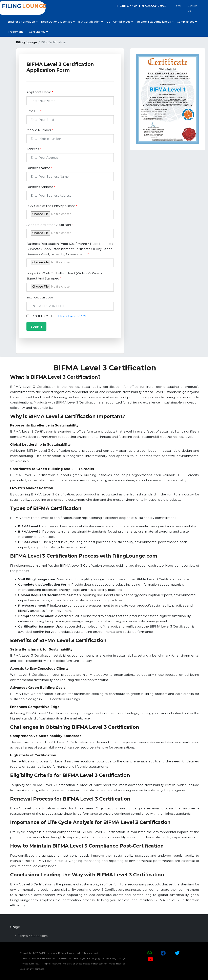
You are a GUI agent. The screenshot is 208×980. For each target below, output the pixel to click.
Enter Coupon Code (40, 297)
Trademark (17, 32)
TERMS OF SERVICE (72, 316)
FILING (25, 6)
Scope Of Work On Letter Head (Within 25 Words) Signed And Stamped (65, 276)
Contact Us (193, 8)
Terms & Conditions (33, 936)
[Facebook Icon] (163, 953)
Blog (179, 6)
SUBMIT (37, 327)
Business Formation (23, 22)
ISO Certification (90, 22)
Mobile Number (40, 130)
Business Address (41, 187)
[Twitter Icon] (177, 953)
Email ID (34, 111)
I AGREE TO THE (59, 316)
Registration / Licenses (58, 22)
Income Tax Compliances (155, 22)
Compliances (187, 22)
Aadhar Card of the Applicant (50, 225)
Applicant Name (40, 92)
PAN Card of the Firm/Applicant (52, 206)
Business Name (39, 168)
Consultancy (38, 32)
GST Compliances (120, 22)
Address (34, 149)
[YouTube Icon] (150, 959)
